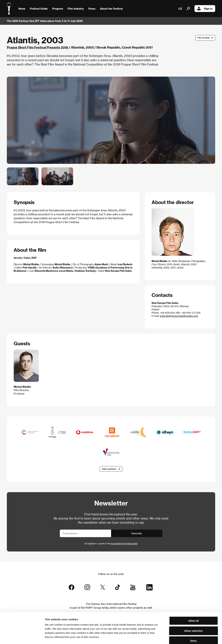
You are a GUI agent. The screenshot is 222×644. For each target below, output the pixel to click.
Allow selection (193, 612)
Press (92, 9)
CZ (180, 9)
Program (58, 9)
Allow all (194, 602)
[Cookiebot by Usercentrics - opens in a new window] (22, 637)
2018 (65, 47)
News (22, 9)
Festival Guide (39, 9)
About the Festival (111, 9)
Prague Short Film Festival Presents (33, 47)
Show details (179, 637)
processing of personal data (124, 543)
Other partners (109, 469)
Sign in (205, 9)
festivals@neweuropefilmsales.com (179, 316)
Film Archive (204, 38)
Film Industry (76, 9)
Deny (194, 622)
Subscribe (137, 533)
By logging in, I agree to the (111, 543)
